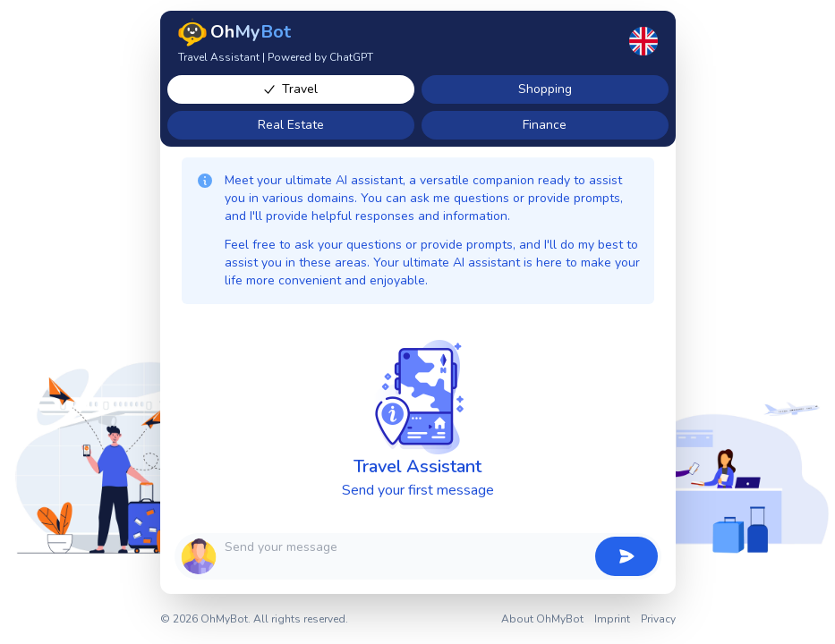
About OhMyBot (542, 619)
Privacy (658, 619)
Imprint (612, 619)
